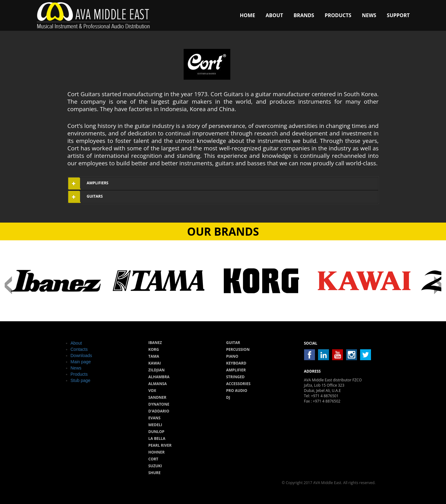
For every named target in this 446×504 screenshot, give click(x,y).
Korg (154, 349)
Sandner (157, 397)
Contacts (79, 349)
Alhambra (159, 377)
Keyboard (236, 363)
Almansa (158, 384)
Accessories (238, 384)
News (369, 15)
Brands (304, 15)
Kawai (155, 363)
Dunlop (157, 432)
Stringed (236, 377)
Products (338, 15)
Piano (232, 356)
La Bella (157, 438)
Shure (155, 473)
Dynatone (159, 404)
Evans (155, 418)
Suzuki (155, 466)
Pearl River (160, 445)
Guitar (233, 343)
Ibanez (155, 343)
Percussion (238, 349)
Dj (228, 397)
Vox (152, 391)
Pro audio (237, 391)
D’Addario (159, 411)
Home (248, 15)
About (275, 15)
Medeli (155, 425)
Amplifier (236, 370)
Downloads (81, 356)
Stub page (81, 380)
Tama (154, 356)
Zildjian (157, 370)
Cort (153, 459)
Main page (81, 362)
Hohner (157, 452)
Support (398, 15)
